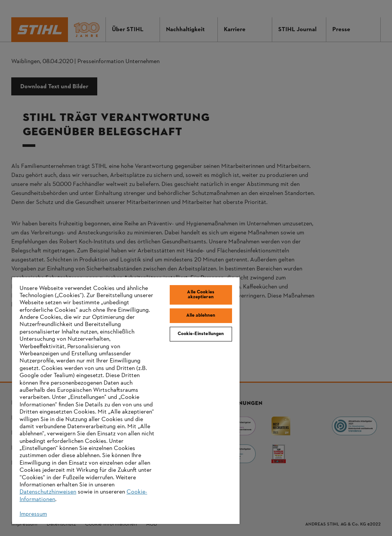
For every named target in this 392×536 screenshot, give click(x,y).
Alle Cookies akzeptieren (201, 295)
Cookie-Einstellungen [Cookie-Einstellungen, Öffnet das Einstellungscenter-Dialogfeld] (201, 334)
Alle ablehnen (201, 316)
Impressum (33, 514)
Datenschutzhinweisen (48, 492)
